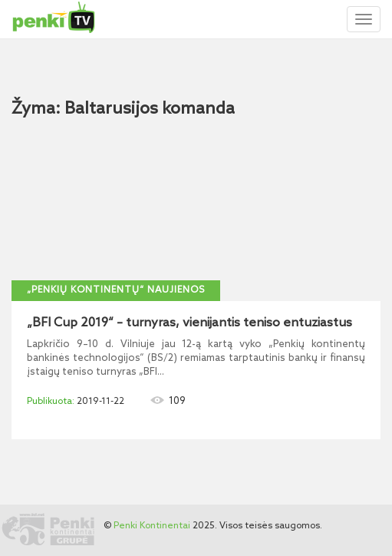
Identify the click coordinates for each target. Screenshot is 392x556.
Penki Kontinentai (152, 526)
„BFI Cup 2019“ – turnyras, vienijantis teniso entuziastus (189, 323)
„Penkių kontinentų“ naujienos (116, 290)
